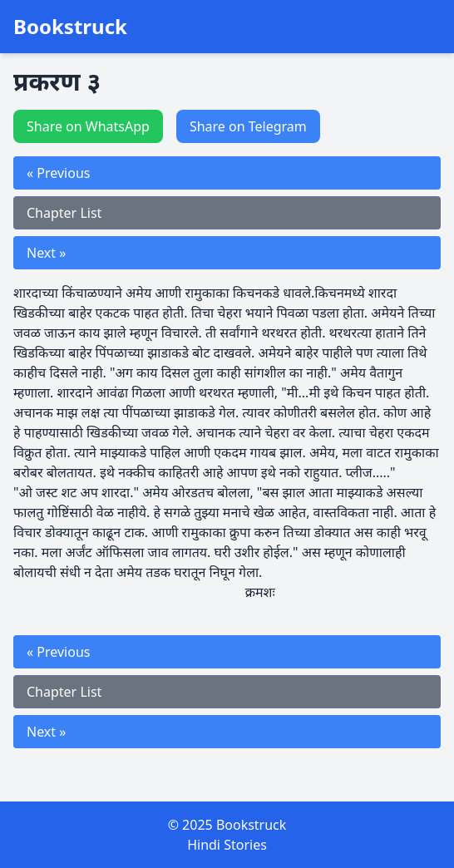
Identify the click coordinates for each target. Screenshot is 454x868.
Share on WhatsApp (88, 126)
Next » (46, 253)
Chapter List (64, 213)
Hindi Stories (227, 845)
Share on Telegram (248, 126)
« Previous (58, 173)
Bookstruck (70, 27)
